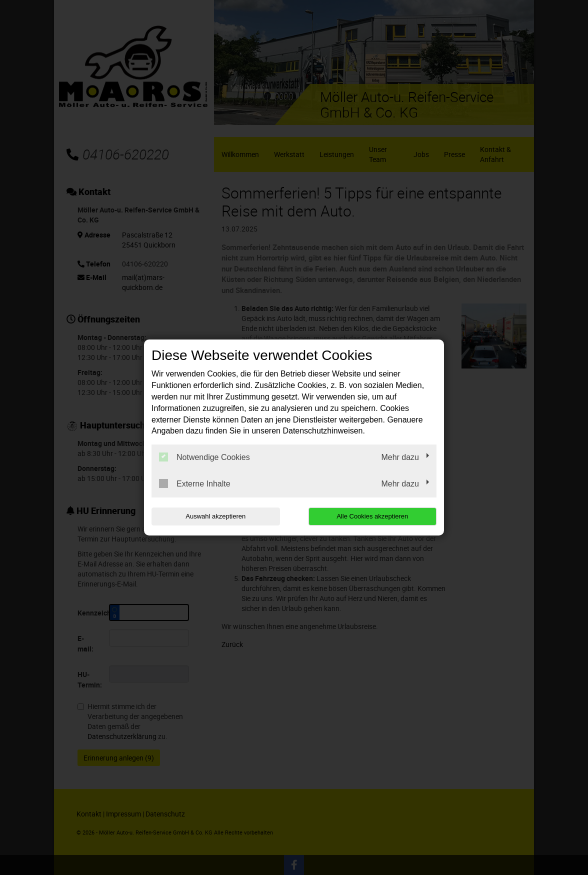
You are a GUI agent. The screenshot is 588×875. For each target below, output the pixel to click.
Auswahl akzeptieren (215, 516)
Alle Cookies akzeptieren (372, 516)
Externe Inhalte (195, 483)
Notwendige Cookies (204, 457)
